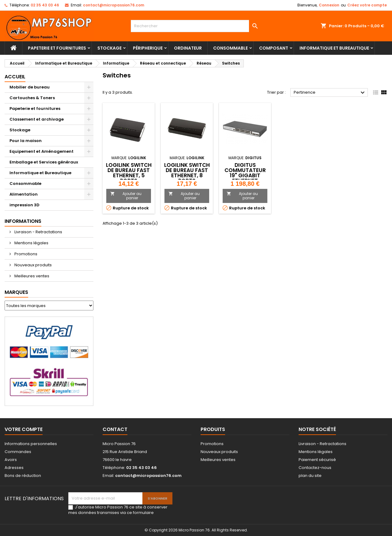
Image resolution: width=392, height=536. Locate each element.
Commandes (18, 452)
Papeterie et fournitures (57, 48)
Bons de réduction (23, 476)
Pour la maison (26, 141)
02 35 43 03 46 (45, 5)
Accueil (15, 77)
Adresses (14, 468)
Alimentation (24, 194)
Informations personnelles (31, 444)
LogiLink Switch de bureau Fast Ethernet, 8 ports (187, 173)
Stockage (109, 48)
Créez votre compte (367, 5)
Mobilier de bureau (30, 87)
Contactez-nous (315, 468)
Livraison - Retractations (38, 232)
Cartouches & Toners (32, 98)
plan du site (310, 476)
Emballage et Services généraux (44, 162)
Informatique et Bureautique (334, 48)
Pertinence (330, 93)
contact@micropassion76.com (114, 5)
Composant (274, 48)
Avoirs (11, 460)
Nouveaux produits (33, 265)
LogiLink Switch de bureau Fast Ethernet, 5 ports (129, 173)
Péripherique (148, 48)
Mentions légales (31, 243)
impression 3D (24, 205)
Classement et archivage (37, 119)
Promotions (25, 254)
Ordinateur (188, 48)
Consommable (230, 48)
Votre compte (24, 429)
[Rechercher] (196, 26)
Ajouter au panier (126, 196)
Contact (115, 429)
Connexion (329, 5)
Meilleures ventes (31, 276)
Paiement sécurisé (317, 460)
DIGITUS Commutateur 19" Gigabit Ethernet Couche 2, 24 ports (245, 178)
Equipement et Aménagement (41, 151)
